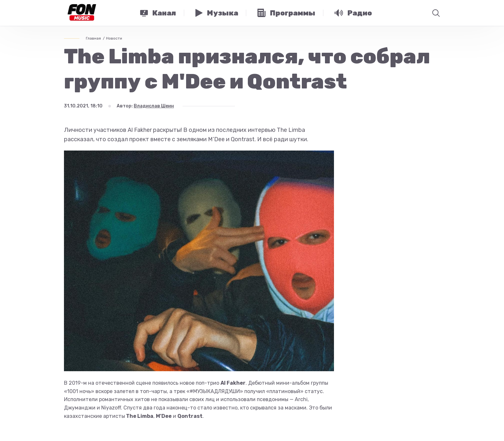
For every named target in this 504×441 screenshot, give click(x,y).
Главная (93, 38)
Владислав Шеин (154, 106)
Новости (114, 38)
